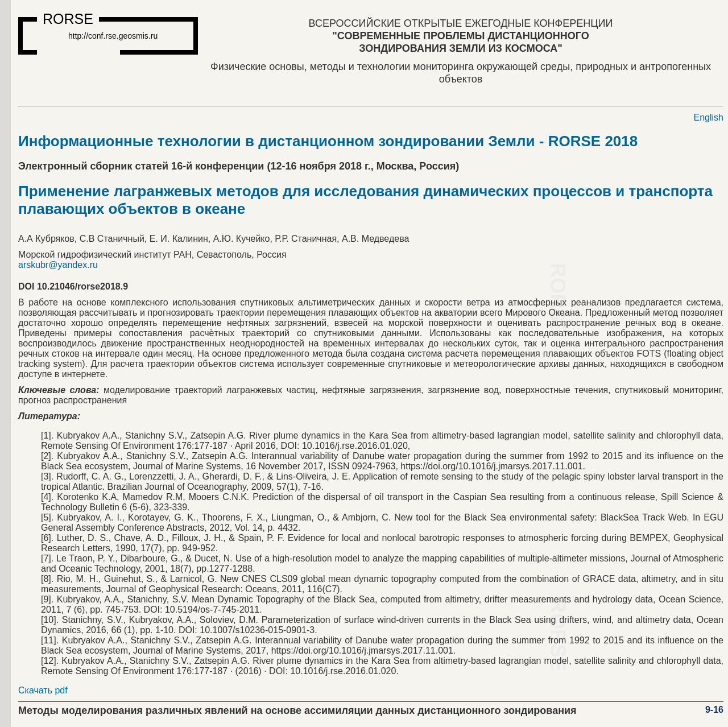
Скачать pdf (43, 690)
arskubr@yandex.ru (58, 265)
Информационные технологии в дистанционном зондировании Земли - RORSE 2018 (328, 141)
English (709, 117)
